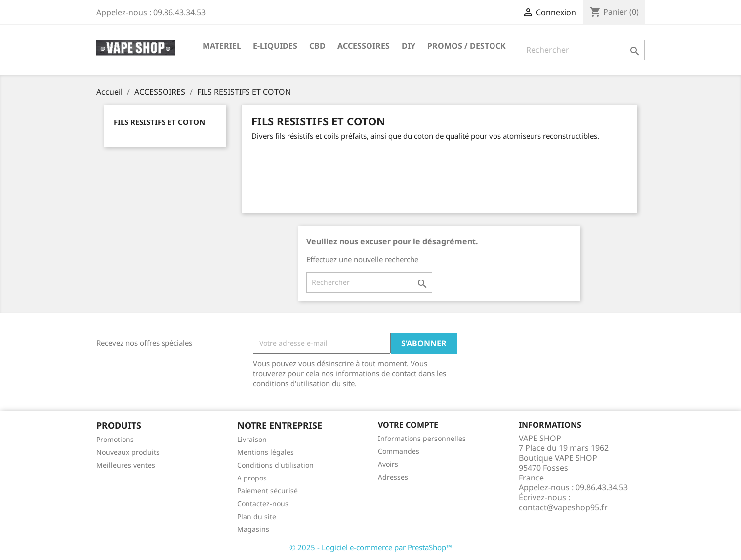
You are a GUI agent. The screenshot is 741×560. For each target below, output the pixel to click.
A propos (252, 478)
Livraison (252, 439)
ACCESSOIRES (364, 46)
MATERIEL (222, 46)
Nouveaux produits (128, 452)
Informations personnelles (422, 438)
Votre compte (408, 425)
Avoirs (388, 464)
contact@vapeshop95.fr (563, 507)
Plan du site (257, 516)
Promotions (115, 439)
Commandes (399, 451)
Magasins (253, 529)
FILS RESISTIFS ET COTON (159, 122)
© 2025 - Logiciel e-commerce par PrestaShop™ (371, 547)
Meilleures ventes (126, 465)
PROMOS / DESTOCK (467, 46)
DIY (409, 46)
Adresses (393, 477)
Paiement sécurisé (268, 491)
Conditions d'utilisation (275, 465)
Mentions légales (266, 452)
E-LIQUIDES (275, 46)
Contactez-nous (263, 503)
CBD (317, 46)
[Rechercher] (583, 50)
